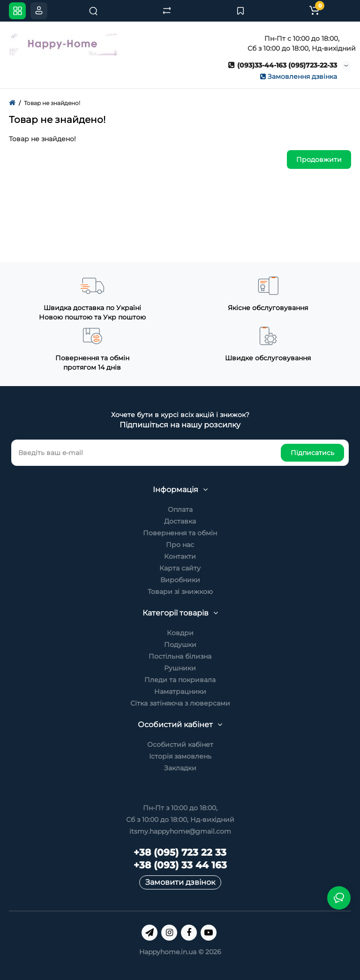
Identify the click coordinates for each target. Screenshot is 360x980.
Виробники (180, 580)
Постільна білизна (180, 656)
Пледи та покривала (180, 680)
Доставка (180, 521)
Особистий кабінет (180, 744)
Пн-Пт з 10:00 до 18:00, (180, 808)
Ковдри (180, 633)
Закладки (180, 768)
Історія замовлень (180, 756)
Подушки (180, 645)
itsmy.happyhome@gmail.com (180, 831)
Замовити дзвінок (180, 882)
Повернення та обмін (180, 533)
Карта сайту (180, 568)
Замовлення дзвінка (299, 76)
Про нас (180, 545)
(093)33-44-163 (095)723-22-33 (283, 65)
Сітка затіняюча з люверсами (180, 703)
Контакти (180, 556)
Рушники (180, 668)
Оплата (180, 509)
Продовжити (319, 160)
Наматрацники (180, 691)
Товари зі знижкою (180, 592)
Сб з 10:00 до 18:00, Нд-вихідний (180, 820)
